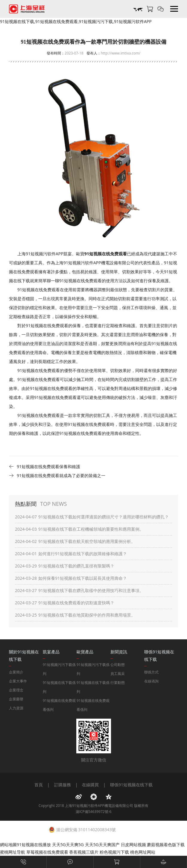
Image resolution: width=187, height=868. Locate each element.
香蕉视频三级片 (84, 852)
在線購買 (90, 785)
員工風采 (118, 674)
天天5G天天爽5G (68, 845)
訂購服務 (63, 785)
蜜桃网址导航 (13, 852)
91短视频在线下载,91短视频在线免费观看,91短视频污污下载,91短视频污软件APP (76, 21)
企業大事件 (18, 681)
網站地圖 (8, 845)
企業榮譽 (16, 699)
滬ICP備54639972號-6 (94, 812)
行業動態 (118, 683)
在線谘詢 (151, 681)
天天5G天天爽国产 (102, 845)
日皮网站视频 (133, 845)
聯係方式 (151, 672)
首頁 (39, 785)
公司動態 (118, 665)
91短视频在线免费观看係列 (59, 705)
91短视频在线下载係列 (59, 687)
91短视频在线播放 (34, 845)
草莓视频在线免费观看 (47, 852)
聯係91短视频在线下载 (131, 785)
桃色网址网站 (143, 852)
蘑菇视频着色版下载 (166, 845)
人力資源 (16, 708)
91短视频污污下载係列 (59, 669)
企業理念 (16, 690)
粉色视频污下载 (114, 852)
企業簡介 (16, 672)
